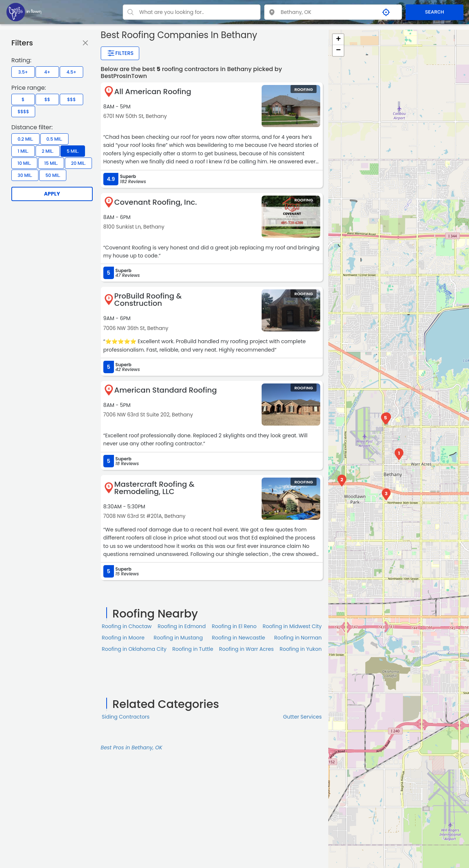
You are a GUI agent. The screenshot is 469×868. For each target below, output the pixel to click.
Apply (52, 194)
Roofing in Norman (298, 638)
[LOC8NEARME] (24, 12)
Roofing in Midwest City (292, 626)
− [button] (338, 51)
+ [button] (338, 40)
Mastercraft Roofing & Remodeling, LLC (154, 488)
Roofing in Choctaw (127, 626)
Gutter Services (302, 717)
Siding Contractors (126, 717)
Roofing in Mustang (178, 638)
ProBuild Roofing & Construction (148, 300)
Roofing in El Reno (234, 626)
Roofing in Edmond (182, 626)
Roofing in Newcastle (238, 638)
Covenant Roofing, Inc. (156, 202)
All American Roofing (153, 92)
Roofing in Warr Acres (246, 649)
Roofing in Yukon (301, 649)
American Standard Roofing (166, 390)
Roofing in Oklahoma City (134, 649)
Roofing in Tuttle (193, 649)
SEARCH (435, 12)
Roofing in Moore (123, 638)
